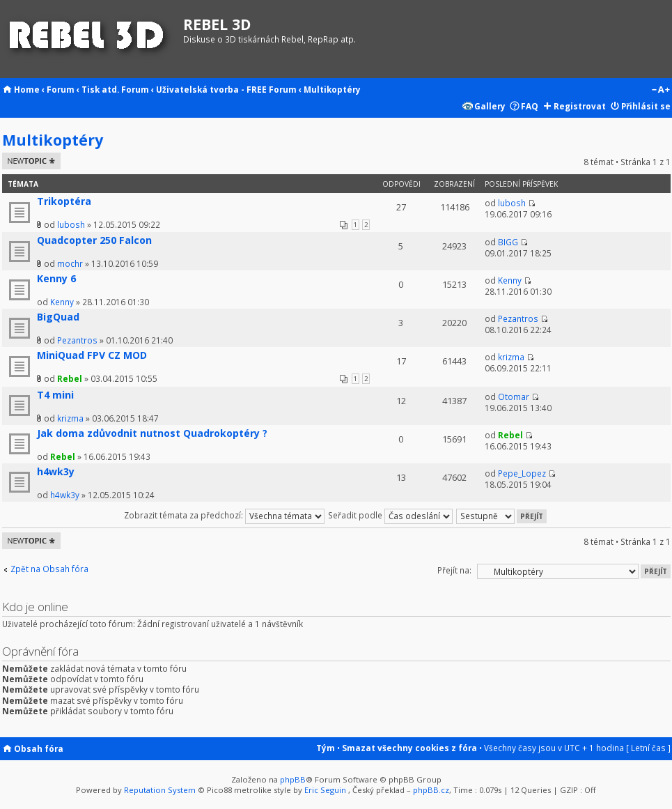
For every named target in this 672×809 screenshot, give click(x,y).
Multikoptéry (332, 89)
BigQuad (58, 317)
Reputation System (160, 790)
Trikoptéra (64, 201)
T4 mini (55, 395)
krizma (511, 357)
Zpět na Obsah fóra (49, 569)
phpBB (293, 779)
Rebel (70, 378)
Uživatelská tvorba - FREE (211, 89)
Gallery (490, 106)
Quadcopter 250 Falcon (94, 240)
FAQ (530, 106)
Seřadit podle (390, 515)
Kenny (62, 302)
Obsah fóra (39, 748)
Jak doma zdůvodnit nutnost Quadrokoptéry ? (152, 433)
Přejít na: (454, 570)
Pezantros (77, 340)
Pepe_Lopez (522, 473)
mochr (70, 263)
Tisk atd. (100, 89)
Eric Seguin (325, 790)
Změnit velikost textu (661, 91)
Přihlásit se (646, 106)
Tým (326, 748)
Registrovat (580, 106)
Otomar (514, 396)
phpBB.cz (431, 790)
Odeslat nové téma (31, 161)
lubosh (71, 224)
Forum (61, 89)
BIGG (508, 242)
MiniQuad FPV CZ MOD (92, 355)
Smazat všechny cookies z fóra (409, 748)
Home (27, 89)
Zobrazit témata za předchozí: (224, 515)
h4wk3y (56, 471)
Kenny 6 (56, 278)
